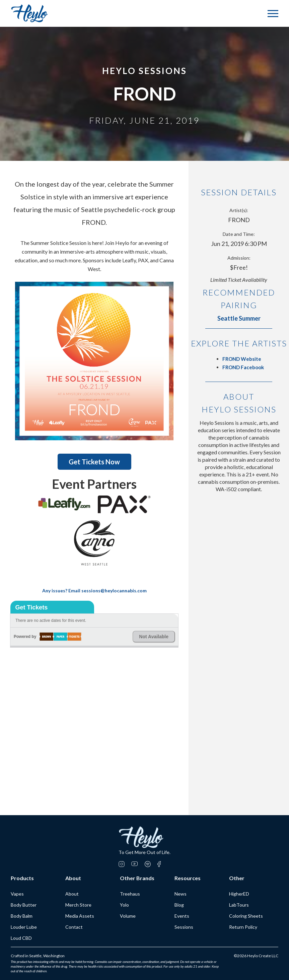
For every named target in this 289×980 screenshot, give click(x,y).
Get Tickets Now (94, 462)
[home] (29, 13)
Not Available (154, 637)
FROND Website (242, 359)
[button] (273, 14)
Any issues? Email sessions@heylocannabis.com (94, 591)
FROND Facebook (243, 367)
